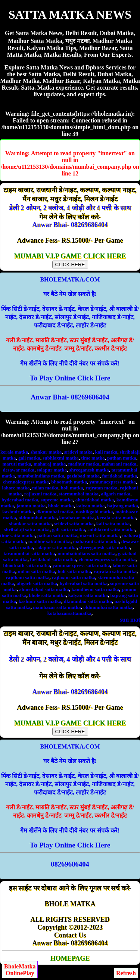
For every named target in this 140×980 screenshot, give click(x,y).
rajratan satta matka (115, 571)
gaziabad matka (83, 476)
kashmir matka (18, 512)
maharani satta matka (96, 542)
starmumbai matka (79, 494)
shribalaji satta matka (27, 530)
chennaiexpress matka (26, 482)
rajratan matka (102, 488)
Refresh (126, 973)
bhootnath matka (69, 482)
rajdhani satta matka (27, 577)
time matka (93, 458)
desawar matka (18, 470)
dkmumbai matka (55, 512)
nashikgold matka (94, 512)
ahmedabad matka (95, 500)
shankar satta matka (31, 524)
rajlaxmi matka (40, 494)
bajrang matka (123, 506)
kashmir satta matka (40, 601)
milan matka (45, 488)
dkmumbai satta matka (88, 601)
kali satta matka (113, 524)
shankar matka (46, 452)
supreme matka (57, 500)
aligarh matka (116, 494)
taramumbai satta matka (29, 553)
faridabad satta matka (53, 559)
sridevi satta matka (74, 524)
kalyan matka (90, 506)
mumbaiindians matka (41, 476)
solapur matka (52, 470)
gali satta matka (69, 530)
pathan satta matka (57, 536)
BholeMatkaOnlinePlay (20, 970)
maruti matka (17, 464)
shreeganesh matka (89, 470)
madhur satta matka (49, 542)
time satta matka (17, 536)
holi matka (72, 488)
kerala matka (14, 452)
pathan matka (122, 458)
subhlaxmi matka (60, 458)
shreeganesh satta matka (105, 547)
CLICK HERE (70, 265)
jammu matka (31, 506)
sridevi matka (78, 452)
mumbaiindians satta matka (86, 553)
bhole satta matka (47, 595)
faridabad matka (119, 476)
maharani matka (119, 464)
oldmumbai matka (38, 518)
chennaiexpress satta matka (107, 559)
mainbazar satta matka (57, 607)
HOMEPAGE (70, 958)
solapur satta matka (56, 547)
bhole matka (61, 506)
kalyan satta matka (88, 595)
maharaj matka (50, 464)
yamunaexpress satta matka (81, 565)
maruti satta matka (100, 536)
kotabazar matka (77, 518)
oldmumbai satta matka (108, 607)
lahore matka (16, 488)
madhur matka (84, 464)
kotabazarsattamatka (69, 613)
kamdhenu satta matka (95, 589)
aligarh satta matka (37, 583)
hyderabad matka (20, 500)
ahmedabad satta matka (44, 589)
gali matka (29, 458)
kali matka (106, 452)
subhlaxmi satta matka (111, 530)
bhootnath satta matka (27, 565)
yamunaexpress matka (113, 482)
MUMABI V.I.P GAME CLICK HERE (70, 260)
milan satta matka (37, 571)
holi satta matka (74, 571)
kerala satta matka (116, 518)
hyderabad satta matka (84, 583)
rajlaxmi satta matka (74, 577)
